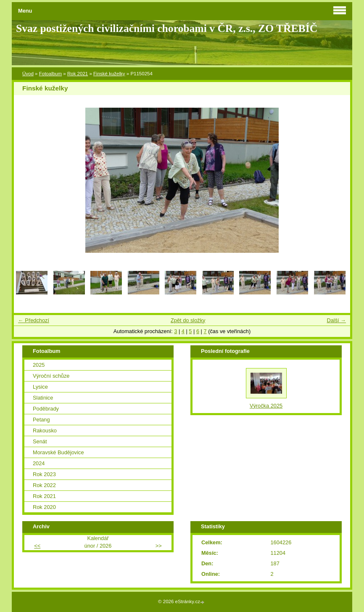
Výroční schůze (51, 376)
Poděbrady (46, 409)
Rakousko (45, 431)
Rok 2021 (78, 74)
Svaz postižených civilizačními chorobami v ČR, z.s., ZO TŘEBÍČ (167, 28)
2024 (39, 463)
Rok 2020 (44, 507)
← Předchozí (34, 320)
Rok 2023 (44, 474)
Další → (336, 320)
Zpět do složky (188, 320)
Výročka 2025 (266, 406)
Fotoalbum (50, 74)
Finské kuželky (109, 74)
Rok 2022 (44, 485)
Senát (40, 441)
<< (37, 546)
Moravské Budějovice (58, 452)
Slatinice (43, 398)
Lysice (40, 387)
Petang (41, 420)
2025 (39, 365)
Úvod (28, 74)
